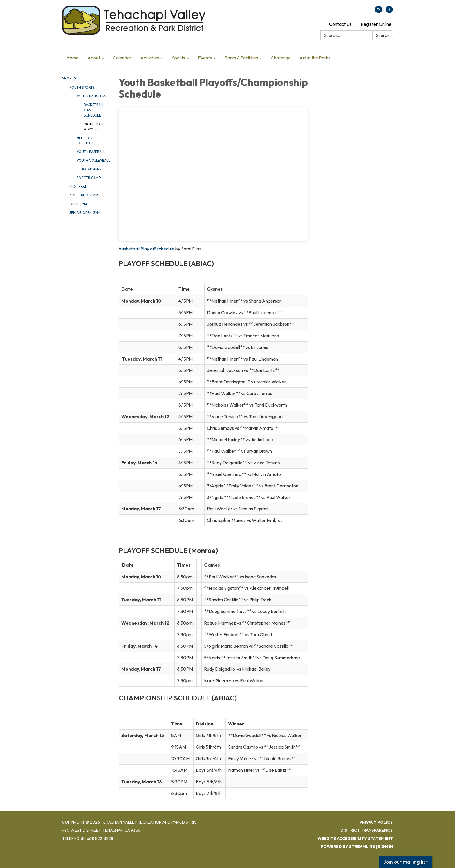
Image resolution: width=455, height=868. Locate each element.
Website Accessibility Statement (355, 838)
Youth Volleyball (93, 160)
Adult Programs (85, 195)
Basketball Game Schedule (94, 110)
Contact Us (340, 24)
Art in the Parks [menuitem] (315, 58)
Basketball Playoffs (94, 127)
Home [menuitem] (73, 58)
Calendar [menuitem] (122, 58)
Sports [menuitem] (178, 58)
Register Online (376, 24)
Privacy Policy (376, 822)
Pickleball (79, 186)
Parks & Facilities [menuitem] (241, 58)
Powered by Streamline (348, 847)
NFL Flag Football (85, 140)
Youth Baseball (91, 152)
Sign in (385, 847)
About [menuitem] (94, 58)
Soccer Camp (89, 178)
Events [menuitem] (205, 58)
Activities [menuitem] (150, 58)
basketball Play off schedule (147, 249)
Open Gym (78, 204)
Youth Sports (82, 87)
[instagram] (379, 11)
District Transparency (367, 830)
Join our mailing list (406, 862)
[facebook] (389, 11)
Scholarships (89, 169)
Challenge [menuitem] (281, 58)
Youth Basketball (93, 96)
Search (383, 35)
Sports (69, 78)
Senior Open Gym (85, 213)
